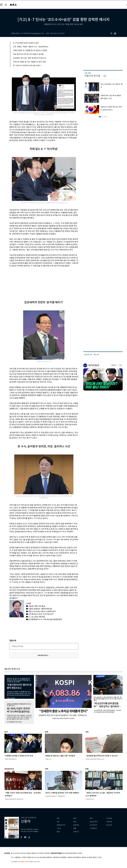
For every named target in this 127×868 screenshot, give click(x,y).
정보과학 (76, 825)
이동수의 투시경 (92, 76)
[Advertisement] (39, 282)
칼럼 (58, 832)
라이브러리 (93, 825)
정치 (58, 818)
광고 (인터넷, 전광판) (24, 853)
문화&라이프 (61, 825)
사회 (58, 822)
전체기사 (76, 832)
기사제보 (109, 818)
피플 (75, 828)
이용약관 (47, 853)
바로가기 (114, 365)
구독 (105, 76)
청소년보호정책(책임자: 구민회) (72, 853)
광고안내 (109, 825)
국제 (75, 822)
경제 (75, 818)
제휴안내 (34, 853)
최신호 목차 (94, 822)
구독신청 (109, 822)
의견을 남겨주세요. (18, 646)
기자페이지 (93, 828)
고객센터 (41, 853)
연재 (91, 818)
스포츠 (59, 828)
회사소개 (14, 853)
